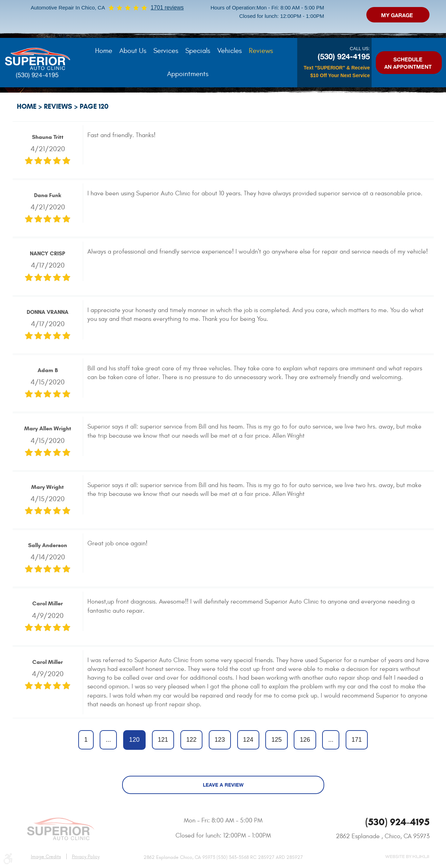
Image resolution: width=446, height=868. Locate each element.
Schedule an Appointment (408, 63)
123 (220, 740)
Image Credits (46, 857)
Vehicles (229, 51)
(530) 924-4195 (37, 75)
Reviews (261, 51)
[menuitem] (104, 51)
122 (191, 740)
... (108, 740)
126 (305, 740)
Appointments (188, 74)
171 (357, 740)
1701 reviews (167, 8)
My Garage (397, 15)
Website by (407, 857)
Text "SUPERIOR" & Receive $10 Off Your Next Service (337, 72)
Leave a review (223, 785)
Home (104, 51)
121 (163, 740)
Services (166, 51)
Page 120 (94, 106)
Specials (198, 51)
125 (276, 740)
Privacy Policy (86, 857)
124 (248, 740)
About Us (133, 51)
